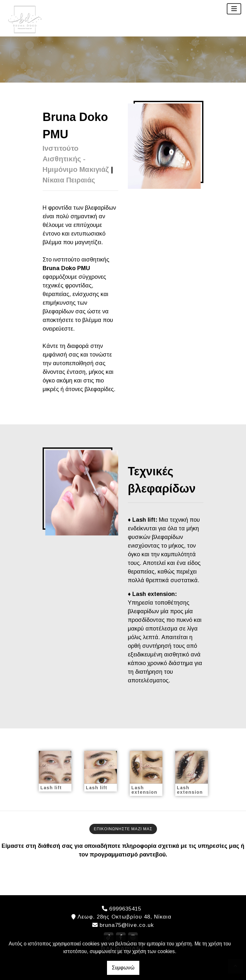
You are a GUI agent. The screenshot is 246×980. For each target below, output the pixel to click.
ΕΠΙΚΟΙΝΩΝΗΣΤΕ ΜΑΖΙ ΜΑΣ (123, 829)
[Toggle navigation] (234, 9)
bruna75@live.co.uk (127, 925)
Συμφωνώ (123, 968)
